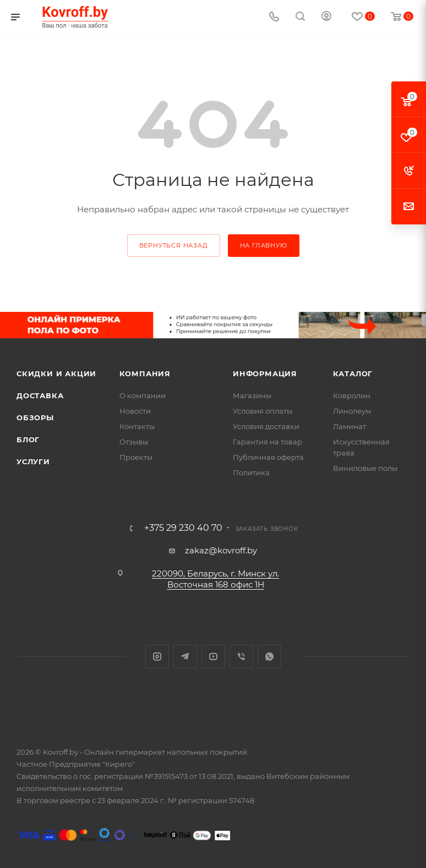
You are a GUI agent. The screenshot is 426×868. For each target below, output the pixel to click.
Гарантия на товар (267, 442)
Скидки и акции (56, 373)
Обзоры (35, 417)
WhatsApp (269, 657)
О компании (143, 395)
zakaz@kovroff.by (221, 550)
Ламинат (349, 426)
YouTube (213, 657)
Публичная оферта (268, 457)
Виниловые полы (365, 468)
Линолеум (352, 411)
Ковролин (352, 395)
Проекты (136, 457)
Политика (251, 473)
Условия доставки (266, 426)
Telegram (185, 657)
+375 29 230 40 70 (183, 528)
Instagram (157, 657)
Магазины (252, 395)
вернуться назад (174, 245)
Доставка (40, 395)
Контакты (137, 426)
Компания (145, 373)
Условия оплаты (263, 411)
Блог (28, 440)
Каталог (353, 373)
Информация (265, 373)
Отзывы (134, 442)
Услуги (33, 462)
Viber (241, 657)
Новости (135, 411)
